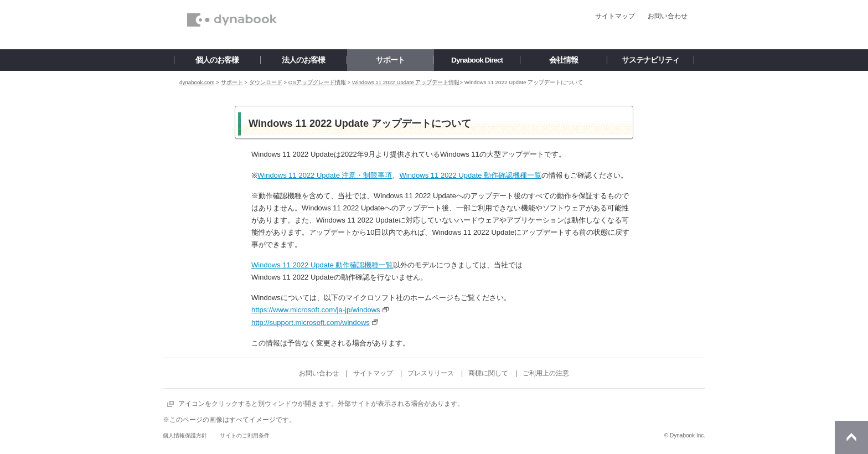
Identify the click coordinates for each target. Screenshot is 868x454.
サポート (232, 82)
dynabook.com (197, 82)
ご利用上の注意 (546, 373)
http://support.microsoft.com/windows (311, 323)
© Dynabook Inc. (685, 435)
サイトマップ (615, 16)
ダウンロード (266, 82)
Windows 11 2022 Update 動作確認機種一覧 (470, 175)
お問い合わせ (668, 16)
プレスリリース (431, 373)
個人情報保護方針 (185, 435)
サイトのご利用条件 (245, 435)
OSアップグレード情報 (317, 82)
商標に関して (488, 373)
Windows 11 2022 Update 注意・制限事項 (325, 175)
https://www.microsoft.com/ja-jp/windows (316, 310)
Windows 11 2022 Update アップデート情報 (406, 82)
